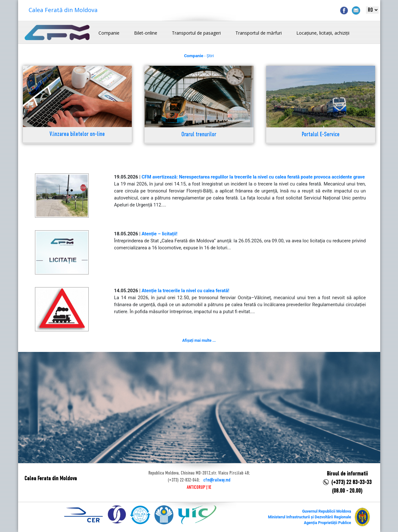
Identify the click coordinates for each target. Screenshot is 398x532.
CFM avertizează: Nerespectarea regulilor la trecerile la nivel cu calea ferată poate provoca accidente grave (253, 177)
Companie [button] (109, 33)
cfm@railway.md (217, 480)
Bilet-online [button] (146, 33)
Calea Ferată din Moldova (63, 10)
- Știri (199, 56)
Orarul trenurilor (199, 135)
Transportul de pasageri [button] (196, 33)
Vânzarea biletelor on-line (77, 135)
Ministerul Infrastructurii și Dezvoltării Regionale (310, 517)
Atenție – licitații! (160, 234)
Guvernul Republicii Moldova (327, 511)
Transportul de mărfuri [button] (259, 33)
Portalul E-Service (321, 135)
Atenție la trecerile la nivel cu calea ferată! (186, 291)
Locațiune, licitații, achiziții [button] (323, 33)
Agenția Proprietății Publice (327, 523)
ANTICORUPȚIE (199, 488)
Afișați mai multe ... (199, 340)
